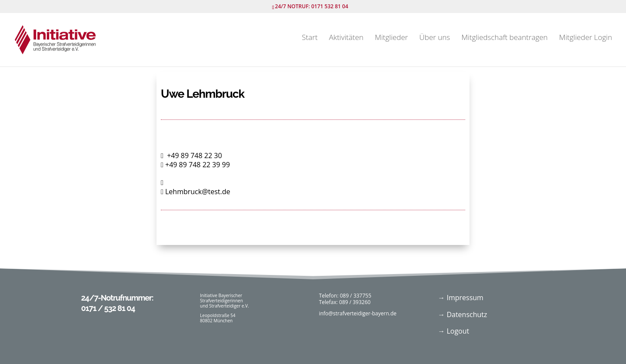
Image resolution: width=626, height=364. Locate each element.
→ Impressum (461, 298)
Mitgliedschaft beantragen (504, 39)
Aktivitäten (346, 39)
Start (310, 39)
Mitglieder (391, 39)
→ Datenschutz (462, 314)
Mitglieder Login (586, 39)
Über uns (435, 39)
